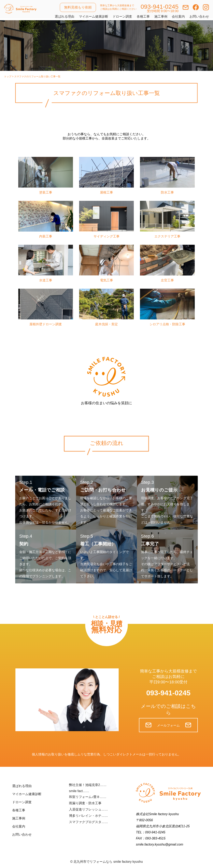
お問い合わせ (199, 16)
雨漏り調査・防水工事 (85, 803)
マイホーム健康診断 (94, 16)
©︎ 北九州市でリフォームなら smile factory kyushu (106, 862)
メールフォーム (168, 725)
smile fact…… (79, 791)
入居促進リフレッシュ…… (88, 809)
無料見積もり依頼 (78, 7)
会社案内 (178, 16)
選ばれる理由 (65, 16)
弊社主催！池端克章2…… (88, 785)
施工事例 (161, 16)
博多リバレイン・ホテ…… (88, 816)
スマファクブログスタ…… (88, 822)
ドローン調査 (122, 16)
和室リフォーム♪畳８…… (88, 797)
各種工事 (143, 16)
